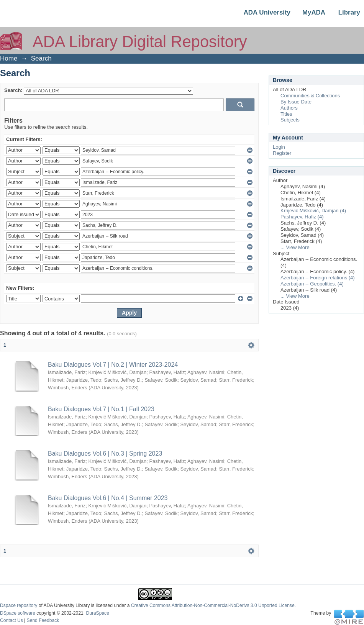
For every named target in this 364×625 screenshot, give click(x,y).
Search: (13, 90)
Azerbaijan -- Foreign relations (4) (318, 278)
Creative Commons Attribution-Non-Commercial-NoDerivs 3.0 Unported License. (213, 605)
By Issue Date (296, 102)
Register (282, 153)
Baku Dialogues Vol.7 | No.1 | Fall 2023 (101, 409)
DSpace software (18, 613)
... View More (295, 247)
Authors (289, 108)
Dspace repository (19, 605)
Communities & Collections (310, 96)
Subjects (290, 120)
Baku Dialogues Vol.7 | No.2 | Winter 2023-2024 (113, 365)
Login (279, 147)
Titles (286, 114)
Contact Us (11, 620)
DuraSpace (97, 613)
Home (9, 58)
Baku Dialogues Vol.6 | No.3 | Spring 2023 (105, 454)
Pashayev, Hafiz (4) (302, 217)
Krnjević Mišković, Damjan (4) (313, 211)
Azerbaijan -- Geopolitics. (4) (312, 284)
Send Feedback (43, 620)
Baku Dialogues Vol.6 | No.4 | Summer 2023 (108, 498)
